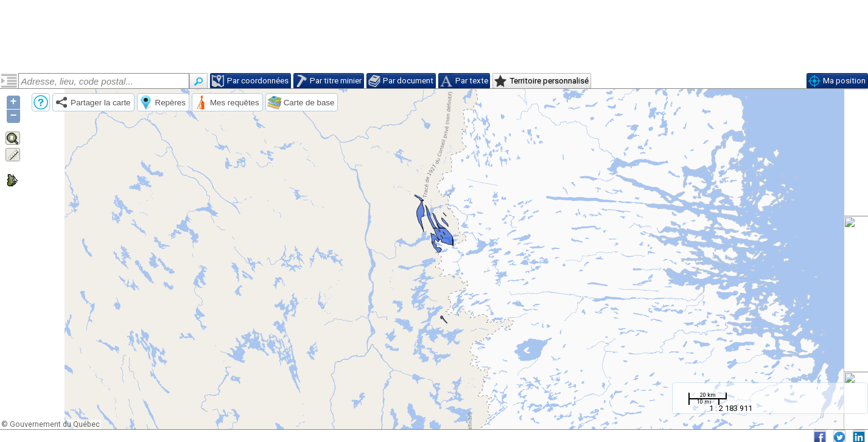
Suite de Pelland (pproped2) (72, 123)
